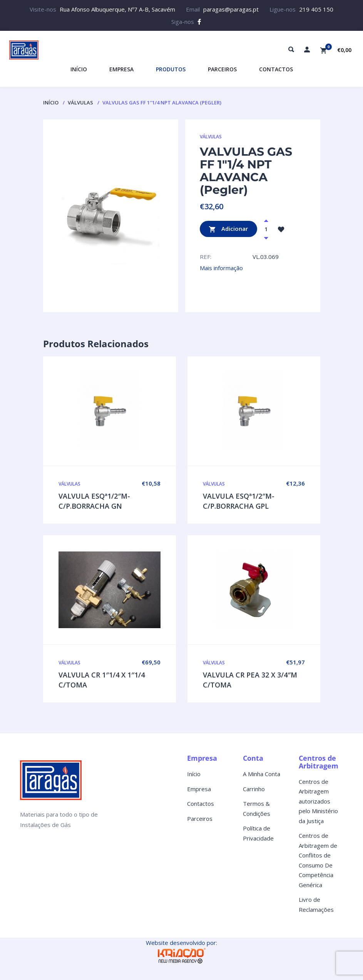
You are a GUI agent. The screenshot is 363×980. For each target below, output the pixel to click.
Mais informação (221, 268)
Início (51, 103)
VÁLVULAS (80, 103)
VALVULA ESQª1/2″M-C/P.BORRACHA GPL (239, 501)
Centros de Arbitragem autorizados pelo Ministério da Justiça (318, 801)
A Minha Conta (262, 774)
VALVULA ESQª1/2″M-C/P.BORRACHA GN (94, 501)
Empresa (199, 789)
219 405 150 (316, 9)
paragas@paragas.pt (231, 9)
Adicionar (228, 229)
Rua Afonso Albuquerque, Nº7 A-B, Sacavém (117, 9)
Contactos (201, 803)
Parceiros (200, 819)
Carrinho (254, 789)
